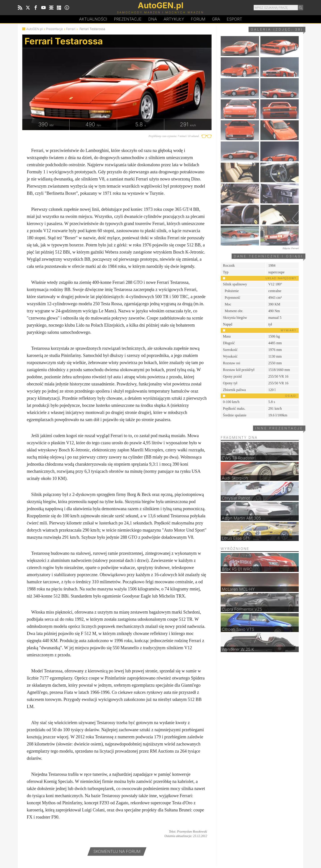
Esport (234, 19)
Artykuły (174, 19)
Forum (198, 19)
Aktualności (93, 19)
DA (153, 19)
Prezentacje (128, 19)
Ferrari (71, 29)
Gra (216, 19)
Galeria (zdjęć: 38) (277, 29)
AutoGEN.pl (34, 29)
